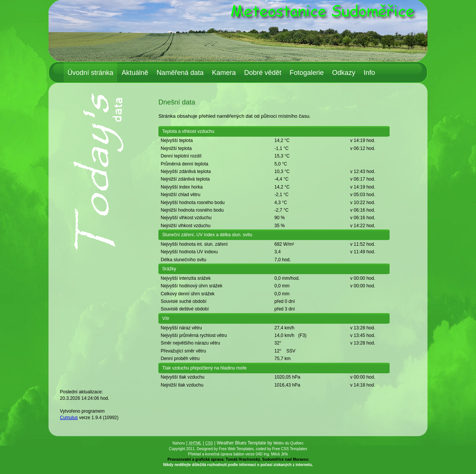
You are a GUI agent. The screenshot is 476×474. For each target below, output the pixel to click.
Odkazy (344, 73)
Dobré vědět (263, 73)
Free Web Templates (236, 449)
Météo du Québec (288, 443)
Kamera (224, 73)
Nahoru (179, 443)
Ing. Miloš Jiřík (276, 454)
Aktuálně (135, 73)
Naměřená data (180, 73)
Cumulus (69, 418)
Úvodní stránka (90, 73)
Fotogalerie (307, 73)
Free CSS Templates (290, 449)
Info (369, 73)
